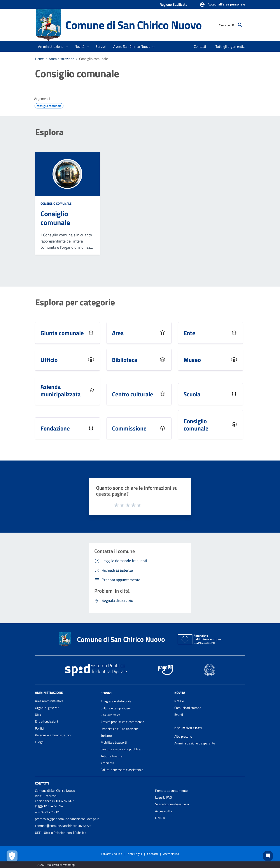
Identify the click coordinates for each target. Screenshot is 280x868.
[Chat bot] (268, 856)
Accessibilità (164, 811)
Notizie (179, 701)
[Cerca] (240, 25)
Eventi (179, 715)
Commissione (129, 428)
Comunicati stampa (188, 708)
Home (39, 59)
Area (118, 333)
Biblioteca (125, 360)
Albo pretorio (183, 736)
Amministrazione (61, 59)
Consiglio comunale (94, 59)
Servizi (106, 693)
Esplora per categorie (75, 302)
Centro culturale (133, 394)
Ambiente (107, 763)
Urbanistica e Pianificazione (120, 729)
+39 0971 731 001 (47, 812)
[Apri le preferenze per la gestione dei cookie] (12, 856)
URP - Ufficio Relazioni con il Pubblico (61, 833)
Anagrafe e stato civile (116, 701)
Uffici (39, 715)
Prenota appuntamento (171, 791)
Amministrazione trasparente (195, 743)
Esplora (49, 132)
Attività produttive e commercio (122, 722)
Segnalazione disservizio (172, 804)
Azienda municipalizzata (61, 390)
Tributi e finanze (112, 756)
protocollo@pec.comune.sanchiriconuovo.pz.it (67, 819)
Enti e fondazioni (46, 721)
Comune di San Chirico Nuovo (134, 25)
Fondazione (55, 428)
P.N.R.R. (160, 818)
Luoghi (40, 742)
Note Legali (135, 854)
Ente (189, 333)
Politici (39, 728)
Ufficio (49, 360)
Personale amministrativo (53, 735)
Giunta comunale (62, 333)
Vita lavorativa (110, 715)
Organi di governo (47, 708)
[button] (222, 5)
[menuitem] (200, 46)
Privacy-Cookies (112, 854)
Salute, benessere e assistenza (122, 770)
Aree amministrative (49, 701)
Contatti (42, 783)
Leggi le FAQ (164, 797)
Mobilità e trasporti (114, 742)
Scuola (192, 394)
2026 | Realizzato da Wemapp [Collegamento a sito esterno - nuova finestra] (56, 865)
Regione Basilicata (173, 4)
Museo (192, 360)
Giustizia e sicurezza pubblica (121, 749)
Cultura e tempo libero (116, 708)
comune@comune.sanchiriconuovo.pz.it (63, 826)
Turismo (106, 736)
